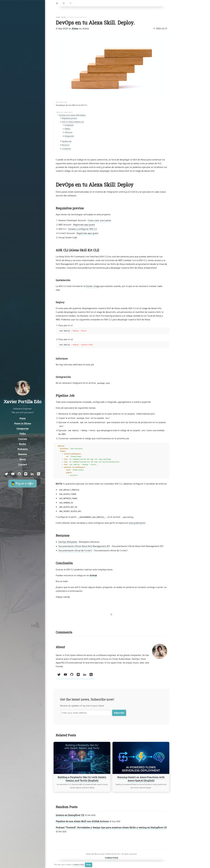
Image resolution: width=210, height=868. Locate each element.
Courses (22, 439)
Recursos (66, 145)
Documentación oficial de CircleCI (75, 550)
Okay (89, 865)
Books (22, 444)
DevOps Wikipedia (68, 542)
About (22, 459)
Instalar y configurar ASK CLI (82, 229)
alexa (64, 17)
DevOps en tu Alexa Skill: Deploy (72, 115)
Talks (22, 434)
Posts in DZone (23, 423)
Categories (22, 429)
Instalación (69, 125)
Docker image (93, 286)
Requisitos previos (69, 118)
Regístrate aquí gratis (84, 225)
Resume (22, 454)
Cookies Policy (78, 865)
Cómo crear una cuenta (99, 220)
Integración (69, 136)
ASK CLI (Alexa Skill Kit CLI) (73, 122)
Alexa (75, 28)
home (58, 17)
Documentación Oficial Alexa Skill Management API (84, 546)
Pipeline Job (67, 141)
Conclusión (66, 149)
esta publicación (137, 523)
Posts (22, 418)
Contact (22, 464)
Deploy (67, 129)
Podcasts (22, 449)
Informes (69, 132)
